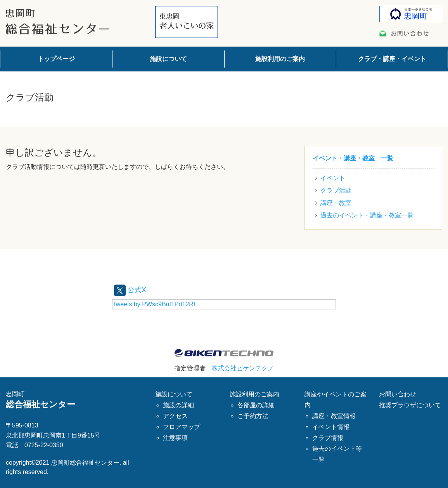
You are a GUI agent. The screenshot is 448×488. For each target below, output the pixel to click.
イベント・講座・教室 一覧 (353, 158)
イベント (333, 178)
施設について (168, 59)
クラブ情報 (328, 437)
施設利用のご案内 (280, 59)
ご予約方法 (253, 416)
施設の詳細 (178, 405)
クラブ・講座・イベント (392, 59)
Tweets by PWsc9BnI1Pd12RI (154, 304)
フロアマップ (182, 426)
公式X (131, 290)
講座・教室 (336, 203)
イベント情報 (331, 426)
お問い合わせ (398, 394)
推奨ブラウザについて (410, 405)
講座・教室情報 (334, 416)
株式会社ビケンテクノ (243, 368)
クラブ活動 (336, 190)
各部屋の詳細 (256, 405)
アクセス (175, 416)
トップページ (56, 59)
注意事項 (175, 437)
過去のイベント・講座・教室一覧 (367, 215)
